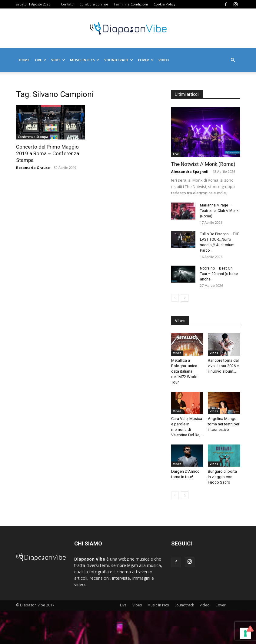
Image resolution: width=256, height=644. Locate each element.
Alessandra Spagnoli (190, 171)
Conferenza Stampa (33, 137)
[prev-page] (175, 298)
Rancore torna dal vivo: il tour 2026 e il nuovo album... (223, 366)
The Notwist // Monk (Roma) (203, 164)
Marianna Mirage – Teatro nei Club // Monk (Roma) (219, 211)
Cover (146, 60)
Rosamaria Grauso (33, 168)
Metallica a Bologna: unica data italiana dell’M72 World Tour (184, 371)
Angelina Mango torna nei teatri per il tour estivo (224, 424)
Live (41, 60)
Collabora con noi (94, 4)
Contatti (67, 4)
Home (24, 60)
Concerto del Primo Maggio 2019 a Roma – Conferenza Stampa (48, 153)
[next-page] (185, 298)
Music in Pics (85, 60)
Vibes (58, 60)
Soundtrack (119, 60)
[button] (233, 60)
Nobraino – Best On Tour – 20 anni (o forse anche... (219, 274)
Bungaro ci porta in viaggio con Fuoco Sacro (222, 477)
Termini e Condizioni (131, 4)
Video (164, 60)
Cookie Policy (165, 4)
